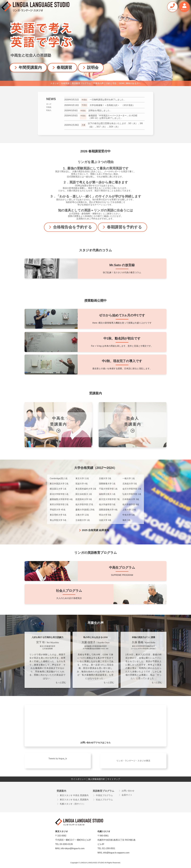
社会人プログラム (104, 802)
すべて (49, 106)
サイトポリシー (78, 779)
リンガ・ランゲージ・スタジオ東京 (133, 763)
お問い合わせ (128, 793)
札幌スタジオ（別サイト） (73, 806)
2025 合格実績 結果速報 (95, 530)
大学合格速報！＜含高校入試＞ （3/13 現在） (100, 107)
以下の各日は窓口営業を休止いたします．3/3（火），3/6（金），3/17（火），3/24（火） (104, 127)
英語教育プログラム (81, 83)
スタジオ (55, 83)
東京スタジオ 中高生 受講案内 (74, 797)
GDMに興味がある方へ (130, 83)
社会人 (49, 112)
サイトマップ (114, 779)
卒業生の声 (98, 83)
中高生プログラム (104, 797)
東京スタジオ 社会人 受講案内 (74, 802)
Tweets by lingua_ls (58, 761)
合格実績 (65, 83)
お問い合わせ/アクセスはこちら (95, 745)
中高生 (49, 109)
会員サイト (127, 797)
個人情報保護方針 (97, 779)
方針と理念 (111, 83)
